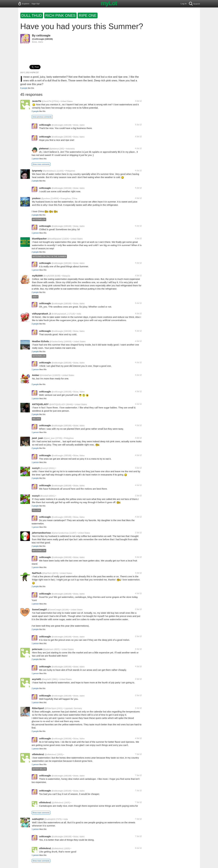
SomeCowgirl (39, 609)
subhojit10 (38, 819)
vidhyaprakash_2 (41, 314)
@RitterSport (50, 708)
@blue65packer (54, 239)
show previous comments (42, 117)
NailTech (37, 573)
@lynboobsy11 (49, 171)
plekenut (44, 148)
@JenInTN (46, 101)
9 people (24, 88)
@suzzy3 (44, 468)
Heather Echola (40, 341)
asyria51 (37, 679)
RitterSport (38, 708)
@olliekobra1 (51, 754)
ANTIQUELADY (40, 404)
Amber (36, 375)
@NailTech (47, 573)
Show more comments (41, 164)
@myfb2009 (49, 276)
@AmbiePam (46, 375)
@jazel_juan (49, 438)
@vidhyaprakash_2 (60, 314)
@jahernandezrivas (60, 533)
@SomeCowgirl (54, 610)
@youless (46, 198)
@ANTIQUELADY (57, 404)
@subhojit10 (50, 819)
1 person (35, 159)
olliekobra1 (38, 754)
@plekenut (54, 149)
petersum (37, 649)
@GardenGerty (56, 341)
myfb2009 (37, 276)
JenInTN (37, 101)
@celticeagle (38, 39)
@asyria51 (47, 679)
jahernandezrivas (42, 533)
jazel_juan (38, 438)
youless (36, 198)
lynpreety (37, 171)
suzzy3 (36, 468)
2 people (35, 111)
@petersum (48, 649)
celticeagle (43, 36)
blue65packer (39, 239)
